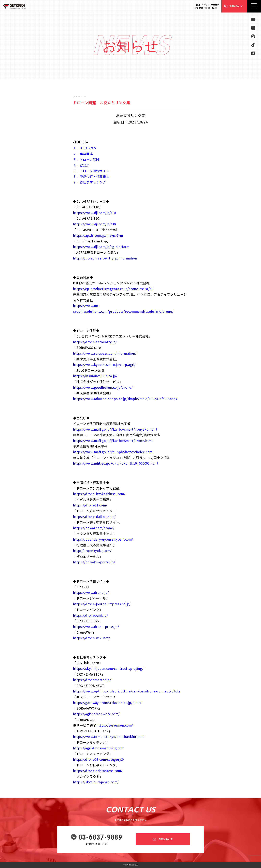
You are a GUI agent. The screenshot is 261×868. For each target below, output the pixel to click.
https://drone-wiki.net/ (91, 638)
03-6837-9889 (207, 5)
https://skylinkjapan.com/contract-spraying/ (108, 668)
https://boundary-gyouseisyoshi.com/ (103, 539)
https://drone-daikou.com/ (94, 517)
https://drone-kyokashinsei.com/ (99, 494)
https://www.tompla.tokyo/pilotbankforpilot (108, 736)
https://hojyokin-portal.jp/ (94, 562)
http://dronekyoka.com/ (92, 550)
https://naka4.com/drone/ (94, 528)
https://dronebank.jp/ (90, 615)
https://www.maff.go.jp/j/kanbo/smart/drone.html (113, 441)
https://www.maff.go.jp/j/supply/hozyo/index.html (113, 452)
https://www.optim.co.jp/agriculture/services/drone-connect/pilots (127, 691)
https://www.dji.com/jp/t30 (94, 224)
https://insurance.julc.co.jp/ (95, 376)
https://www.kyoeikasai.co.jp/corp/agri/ (104, 364)
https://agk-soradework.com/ (96, 714)
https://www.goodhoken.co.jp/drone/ (103, 387)
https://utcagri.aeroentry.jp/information (105, 258)
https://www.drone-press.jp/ (96, 627)
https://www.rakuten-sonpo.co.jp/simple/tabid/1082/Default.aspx (125, 399)
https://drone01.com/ (90, 505)
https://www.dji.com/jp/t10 (94, 213)
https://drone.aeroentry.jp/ (95, 342)
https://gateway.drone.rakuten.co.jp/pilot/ (107, 703)
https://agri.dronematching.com (99, 748)
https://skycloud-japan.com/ (96, 782)
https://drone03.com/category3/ (99, 759)
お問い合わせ (236, 6)
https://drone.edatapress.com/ (98, 771)
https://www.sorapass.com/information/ (105, 353)
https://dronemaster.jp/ (92, 680)
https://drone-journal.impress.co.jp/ (102, 604)
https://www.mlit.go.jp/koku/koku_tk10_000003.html (116, 463)
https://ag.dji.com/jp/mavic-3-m (98, 235)
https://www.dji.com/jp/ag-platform (101, 247)
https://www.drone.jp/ (91, 592)
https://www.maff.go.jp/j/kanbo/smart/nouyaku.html (115, 429)
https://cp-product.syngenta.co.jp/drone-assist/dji (113, 289)
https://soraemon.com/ (115, 725)
